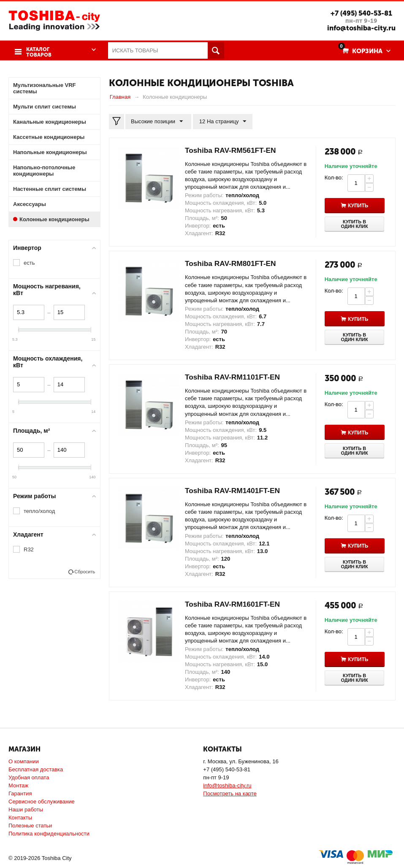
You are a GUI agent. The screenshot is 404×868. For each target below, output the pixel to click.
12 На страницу (221, 121)
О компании (24, 761)
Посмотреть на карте (230, 793)
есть (29, 262)
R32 (29, 549)
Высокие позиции (158, 121)
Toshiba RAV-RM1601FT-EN (234, 604)
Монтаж (18, 785)
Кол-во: (334, 177)
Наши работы (26, 810)
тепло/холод (39, 511)
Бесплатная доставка (36, 769)
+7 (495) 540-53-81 (360, 13)
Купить (359, 206)
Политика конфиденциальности (49, 834)
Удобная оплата (29, 777)
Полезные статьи (30, 826)
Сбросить (85, 571)
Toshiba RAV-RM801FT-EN (232, 263)
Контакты (20, 818)
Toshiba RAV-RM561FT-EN (232, 150)
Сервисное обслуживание (42, 802)
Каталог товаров (38, 51)
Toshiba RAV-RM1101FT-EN (234, 377)
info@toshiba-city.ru (360, 28)
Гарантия (20, 793)
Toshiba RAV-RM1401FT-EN (234, 490)
